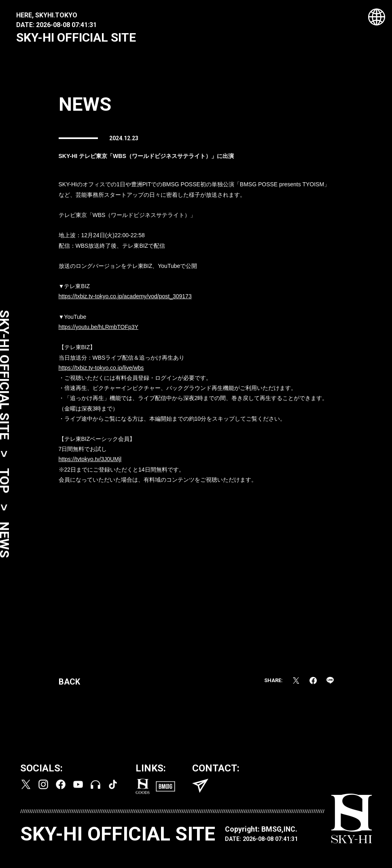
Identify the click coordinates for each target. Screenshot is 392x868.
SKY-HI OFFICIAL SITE (76, 37)
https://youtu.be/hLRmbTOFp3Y (99, 329)
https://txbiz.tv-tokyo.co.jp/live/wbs (101, 370)
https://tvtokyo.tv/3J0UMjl (90, 461)
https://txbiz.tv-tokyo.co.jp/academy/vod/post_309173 (125, 299)
